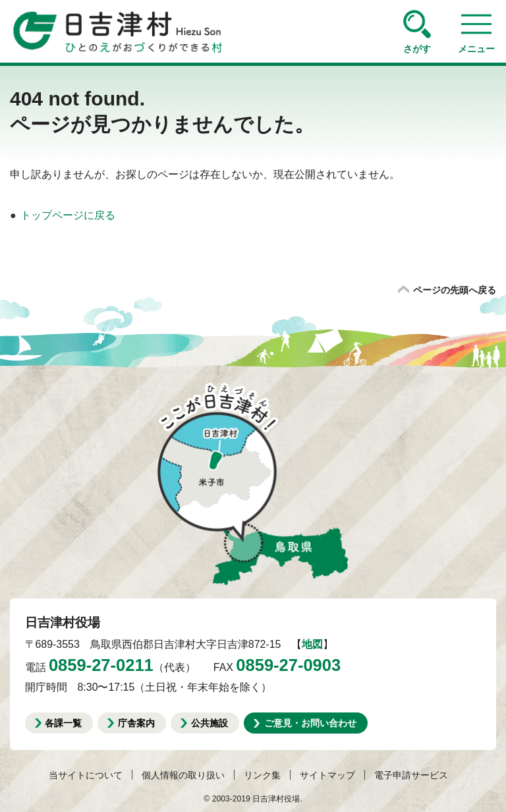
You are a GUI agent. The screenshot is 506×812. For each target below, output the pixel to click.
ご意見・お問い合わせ (310, 722)
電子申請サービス (411, 775)
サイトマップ (327, 775)
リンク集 (262, 775)
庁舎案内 (136, 722)
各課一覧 (63, 722)
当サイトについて (86, 775)
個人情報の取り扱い (183, 775)
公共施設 (210, 722)
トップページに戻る (68, 215)
